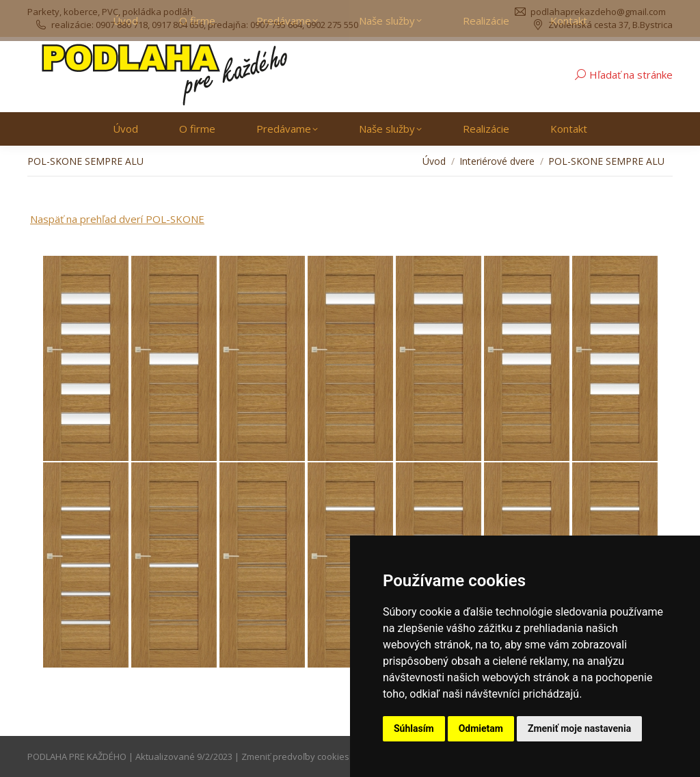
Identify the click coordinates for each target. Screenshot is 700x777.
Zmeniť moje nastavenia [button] (579, 728)
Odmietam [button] (481, 728)
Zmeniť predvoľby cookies (295, 756)
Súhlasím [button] (414, 728)
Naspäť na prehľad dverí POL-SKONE (117, 219)
